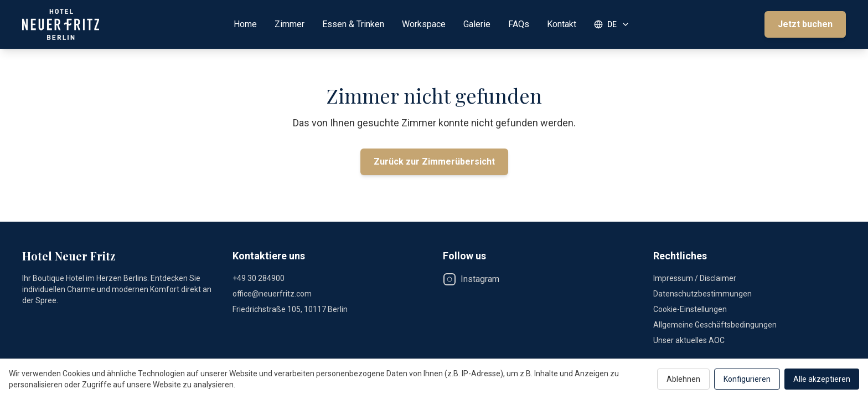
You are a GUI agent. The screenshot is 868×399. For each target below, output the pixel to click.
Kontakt (562, 24)
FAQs (519, 24)
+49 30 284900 (259, 278)
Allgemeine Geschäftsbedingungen (715, 325)
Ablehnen (683, 379)
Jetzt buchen (805, 24)
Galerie (477, 24)
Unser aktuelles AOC (689, 340)
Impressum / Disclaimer (695, 278)
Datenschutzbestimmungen (702, 294)
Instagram (471, 279)
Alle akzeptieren (822, 379)
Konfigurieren (747, 379)
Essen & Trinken (353, 24)
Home (245, 24)
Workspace (424, 24)
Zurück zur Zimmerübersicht (434, 162)
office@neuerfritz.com (272, 294)
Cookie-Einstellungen (690, 309)
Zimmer (290, 24)
